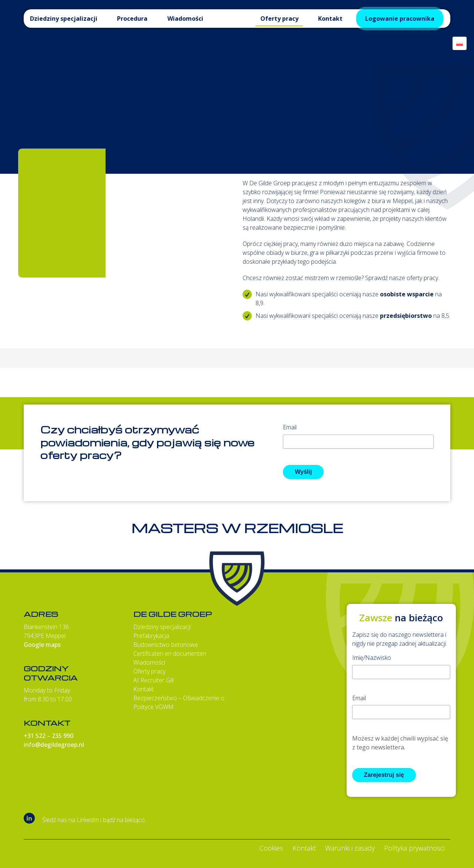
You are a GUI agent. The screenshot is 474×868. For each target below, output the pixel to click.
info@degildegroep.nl (54, 745)
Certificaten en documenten (170, 654)
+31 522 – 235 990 (49, 736)
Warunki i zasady (350, 848)
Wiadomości (149, 662)
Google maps (42, 645)
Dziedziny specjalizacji (162, 627)
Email (290, 427)
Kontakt (143, 689)
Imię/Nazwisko (372, 658)
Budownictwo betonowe (166, 645)
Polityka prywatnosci (414, 848)
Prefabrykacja (151, 636)
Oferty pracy (149, 671)
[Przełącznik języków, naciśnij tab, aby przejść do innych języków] (460, 43)
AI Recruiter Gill (153, 680)
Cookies (271, 848)
